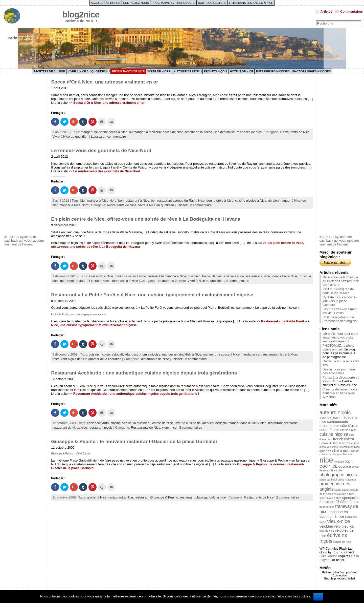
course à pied (348, 430)
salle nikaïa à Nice (330, 498)
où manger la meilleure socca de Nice (156, 132)
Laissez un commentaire (109, 137)
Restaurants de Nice (128, 71)
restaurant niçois (101, 428)
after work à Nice (101, 276)
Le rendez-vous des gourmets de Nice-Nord (101, 150)
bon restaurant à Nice (134, 201)
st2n (333, 502)
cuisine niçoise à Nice (251, 201)
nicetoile (339, 462)
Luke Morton (328, 556)
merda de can (251, 354)
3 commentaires (191, 428)
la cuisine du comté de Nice (153, 423)
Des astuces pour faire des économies (339, 371)
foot (330, 439)
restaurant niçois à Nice (280, 354)
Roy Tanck (340, 552)
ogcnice (345, 466)
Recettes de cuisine (49, 71)
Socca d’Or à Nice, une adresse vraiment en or (105, 82)
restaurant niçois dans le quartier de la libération (87, 359)
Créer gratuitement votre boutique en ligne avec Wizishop (340, 393)
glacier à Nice (97, 497)
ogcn (349, 461)
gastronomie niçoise (146, 354)
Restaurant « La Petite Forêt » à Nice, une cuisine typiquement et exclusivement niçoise (152, 295)
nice (326, 460)
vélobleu (326, 526)
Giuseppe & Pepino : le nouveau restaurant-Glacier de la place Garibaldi (134, 441)
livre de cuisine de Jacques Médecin (201, 423)
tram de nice (327, 507)
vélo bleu (341, 526)
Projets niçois (216, 71)
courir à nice (329, 430)
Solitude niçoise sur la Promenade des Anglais (340, 319)
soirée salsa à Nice (124, 281)
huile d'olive (346, 443)
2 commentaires (237, 281)
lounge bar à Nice (284, 276)
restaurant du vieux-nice (70, 428)
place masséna (347, 480)
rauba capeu (342, 490)
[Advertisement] (25, 155)
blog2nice (81, 15)
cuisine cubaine (199, 276)
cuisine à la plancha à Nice (167, 276)
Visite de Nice (158, 71)
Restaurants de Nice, (295, 132)
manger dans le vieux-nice (247, 423)
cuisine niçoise (99, 354)
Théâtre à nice (348, 502)
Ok (318, 596)
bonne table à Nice (220, 201)
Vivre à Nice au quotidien (87, 71)
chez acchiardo (98, 423)
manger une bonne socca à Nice (104, 132)
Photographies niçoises (312, 71)
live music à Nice (258, 276)
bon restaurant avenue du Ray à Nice (178, 201)
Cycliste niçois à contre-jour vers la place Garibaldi (340, 301)
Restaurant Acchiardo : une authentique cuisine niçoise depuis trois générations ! (145, 373)
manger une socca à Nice (221, 354)
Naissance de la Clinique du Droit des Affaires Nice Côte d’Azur (341, 281)
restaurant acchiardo (283, 423)
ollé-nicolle (335, 470)
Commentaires (351, 12)
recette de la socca (199, 132)
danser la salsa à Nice (228, 276)
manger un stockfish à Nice (181, 354)
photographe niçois (338, 475)
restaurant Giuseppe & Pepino (156, 497)
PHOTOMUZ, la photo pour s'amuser (338, 347)
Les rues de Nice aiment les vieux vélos (340, 311)
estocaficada (121, 354)
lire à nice (342, 451)
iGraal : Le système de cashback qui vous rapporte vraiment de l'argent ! (24, 241)
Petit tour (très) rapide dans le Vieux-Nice (338, 291)
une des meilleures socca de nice (238, 132)
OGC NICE (328, 466)
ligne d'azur (326, 451)
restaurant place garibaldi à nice (203, 497)
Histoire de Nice (186, 71)
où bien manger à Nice (284, 201)
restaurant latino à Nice (92, 281)
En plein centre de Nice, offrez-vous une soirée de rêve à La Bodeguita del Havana (146, 219)
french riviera (343, 439)
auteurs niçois (335, 412)
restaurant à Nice (121, 497)
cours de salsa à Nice (130, 276)
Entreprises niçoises (273, 71)
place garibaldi (328, 480)
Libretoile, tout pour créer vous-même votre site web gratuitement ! (340, 337)
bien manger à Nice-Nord (98, 201)
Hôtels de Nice (242, 71)
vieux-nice (169, 428)
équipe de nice (342, 542)
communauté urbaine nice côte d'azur (339, 424)
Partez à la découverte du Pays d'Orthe (341, 379)
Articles (326, 12)
